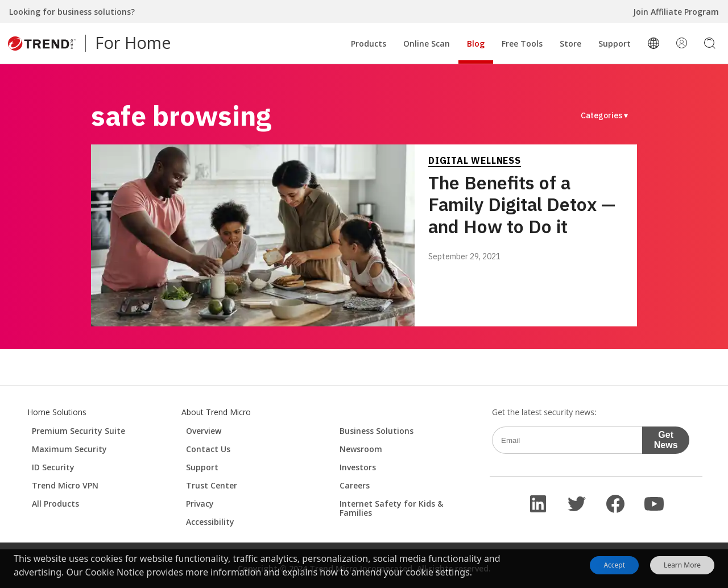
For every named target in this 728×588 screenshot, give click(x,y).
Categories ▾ (604, 115)
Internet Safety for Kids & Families (391, 508)
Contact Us (208, 449)
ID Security (53, 467)
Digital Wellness (475, 160)
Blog (476, 44)
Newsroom (361, 449)
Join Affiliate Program (676, 12)
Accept (614, 565)
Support (615, 44)
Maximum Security (69, 449)
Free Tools (522, 44)
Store (570, 44)
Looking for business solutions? (72, 12)
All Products (55, 504)
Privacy (200, 504)
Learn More (682, 565)
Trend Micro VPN (65, 485)
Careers (355, 485)
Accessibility (210, 522)
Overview (204, 431)
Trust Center (212, 485)
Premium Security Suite (78, 431)
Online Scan (427, 44)
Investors (358, 467)
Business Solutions (377, 431)
